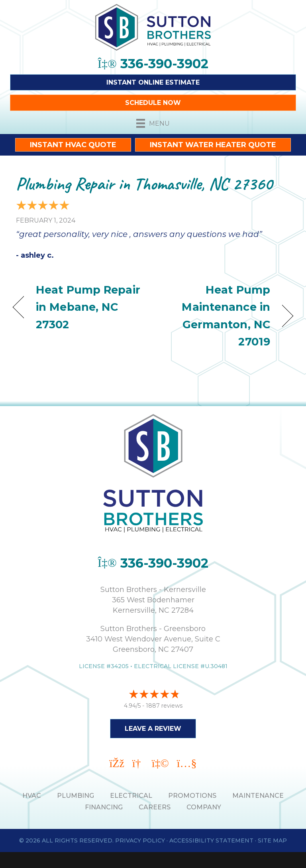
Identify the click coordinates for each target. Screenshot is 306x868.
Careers (155, 807)
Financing (104, 807)
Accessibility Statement (211, 840)
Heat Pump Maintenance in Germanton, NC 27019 (216, 316)
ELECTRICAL (131, 796)
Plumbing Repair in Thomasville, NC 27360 (144, 184)
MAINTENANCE (258, 796)
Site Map (272, 840)
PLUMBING (76, 796)
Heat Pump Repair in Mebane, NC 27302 (88, 307)
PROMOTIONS (192, 796)
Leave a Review (153, 729)
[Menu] (153, 123)
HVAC (32, 796)
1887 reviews (164, 706)
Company (204, 807)
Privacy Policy (140, 840)
